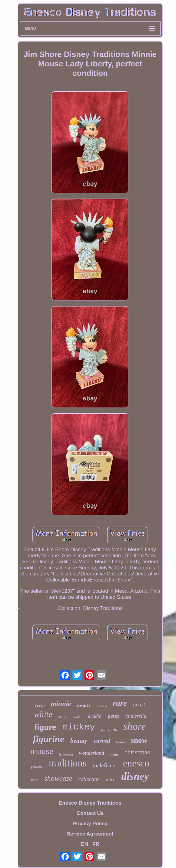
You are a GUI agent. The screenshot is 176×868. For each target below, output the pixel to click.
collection (89, 779)
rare (120, 703)
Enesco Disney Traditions (90, 803)
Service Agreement (90, 834)
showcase (58, 778)
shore (134, 726)
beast (120, 742)
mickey (79, 727)
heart (139, 704)
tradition (102, 706)
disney (135, 776)
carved (102, 741)
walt (77, 717)
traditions (68, 763)
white (43, 714)
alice (110, 780)
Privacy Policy (90, 824)
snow (139, 740)
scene (63, 717)
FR (96, 844)
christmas (137, 752)
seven (40, 705)
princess (37, 766)
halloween (66, 754)
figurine (48, 739)
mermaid (109, 729)
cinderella (136, 716)
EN (85, 844)
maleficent (105, 765)
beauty (79, 741)
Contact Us (90, 813)
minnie (61, 704)
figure (45, 727)
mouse (42, 751)
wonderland (92, 753)
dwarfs (84, 705)
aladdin (94, 716)
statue (114, 754)
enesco (136, 763)
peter (114, 716)
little (35, 780)
